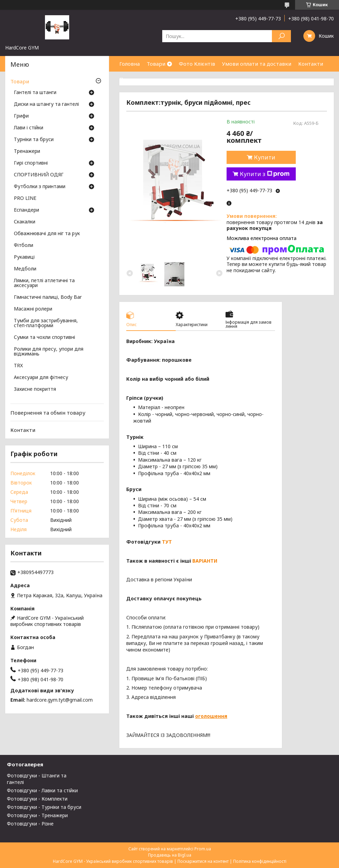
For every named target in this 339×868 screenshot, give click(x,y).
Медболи (25, 269)
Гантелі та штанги (35, 93)
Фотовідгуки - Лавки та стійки (42, 790)
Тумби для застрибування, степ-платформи (46, 323)
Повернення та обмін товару (48, 413)
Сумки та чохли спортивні (44, 338)
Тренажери (27, 151)
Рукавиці (24, 257)
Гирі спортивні (31, 163)
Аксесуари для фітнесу (41, 378)
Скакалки (25, 222)
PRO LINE (25, 198)
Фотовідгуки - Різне (30, 824)
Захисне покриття (35, 389)
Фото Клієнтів (197, 64)
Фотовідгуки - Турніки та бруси (44, 807)
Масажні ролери (33, 309)
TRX (18, 366)
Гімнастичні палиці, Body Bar (48, 297)
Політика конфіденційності (260, 861)
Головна (130, 64)
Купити (265, 157)
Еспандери (26, 210)
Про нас (130, 79)
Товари (156, 64)
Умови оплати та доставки (257, 64)
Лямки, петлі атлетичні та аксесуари (44, 283)
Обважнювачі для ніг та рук (47, 234)
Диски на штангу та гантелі (46, 104)
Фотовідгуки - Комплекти (37, 799)
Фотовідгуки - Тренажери (37, 815)
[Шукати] (281, 36)
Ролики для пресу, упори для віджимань (49, 352)
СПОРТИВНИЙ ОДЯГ (39, 175)
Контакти (311, 64)
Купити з (265, 174)
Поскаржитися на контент (203, 861)
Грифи (21, 116)
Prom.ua (203, 849)
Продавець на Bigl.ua (170, 855)
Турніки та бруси (34, 140)
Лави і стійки (29, 128)
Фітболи (24, 246)
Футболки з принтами (40, 187)
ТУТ (167, 542)
